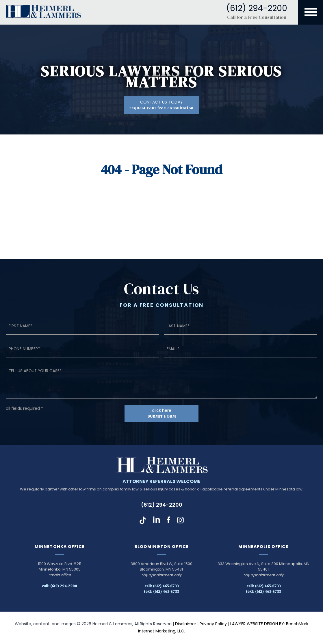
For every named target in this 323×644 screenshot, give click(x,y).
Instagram (180, 521)
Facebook (168, 521)
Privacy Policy (213, 624)
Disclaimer (186, 624)
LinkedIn (156, 521)
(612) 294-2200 (162, 505)
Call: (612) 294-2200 (60, 587)
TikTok (143, 521)
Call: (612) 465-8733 (161, 587)
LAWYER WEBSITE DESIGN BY (257, 624)
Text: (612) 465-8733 (161, 592)
